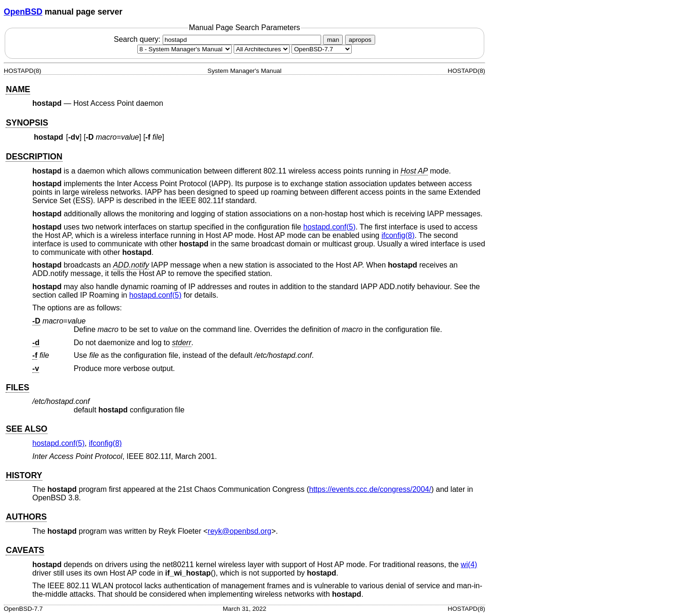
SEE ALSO (26, 429)
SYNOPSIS (27, 123)
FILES (17, 387)
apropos (360, 40)
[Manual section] (185, 49)
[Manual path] (322, 49)
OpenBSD (23, 12)
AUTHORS (26, 517)
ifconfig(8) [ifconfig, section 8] (398, 235)
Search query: (219, 39)
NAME (18, 89)
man (333, 40)
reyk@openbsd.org (240, 531)
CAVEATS (25, 550)
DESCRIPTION (34, 157)
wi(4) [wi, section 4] (469, 565)
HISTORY (24, 475)
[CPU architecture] (262, 49)
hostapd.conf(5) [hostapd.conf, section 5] (329, 227)
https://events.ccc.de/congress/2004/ (370, 489)
